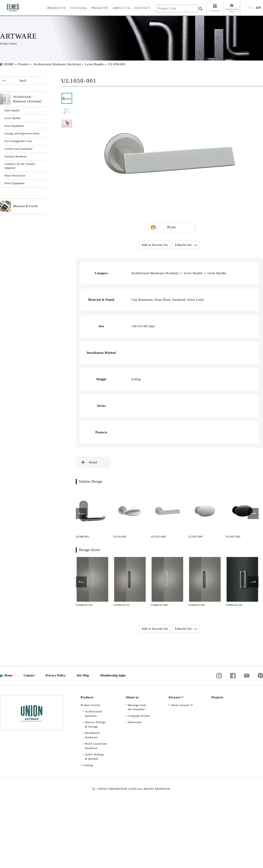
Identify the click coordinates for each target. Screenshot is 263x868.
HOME (9, 64)
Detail (93, 462)
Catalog (88, 765)
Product (24, 64)
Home (8, 675)
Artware (174, 697)
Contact (29, 675)
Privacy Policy (56, 675)
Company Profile (139, 716)
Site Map (83, 675)
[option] (92, 514)
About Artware (180, 705)
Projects (217, 697)
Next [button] (253, 514)
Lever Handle (94, 64)
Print (171, 227)
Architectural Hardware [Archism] (57, 64)
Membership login (113, 675)
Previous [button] (81, 514)
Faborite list (183, 245)
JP (250, 8)
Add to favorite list (155, 245)
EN (259, 8)
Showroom (135, 722)
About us (132, 697)
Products (87, 697)
